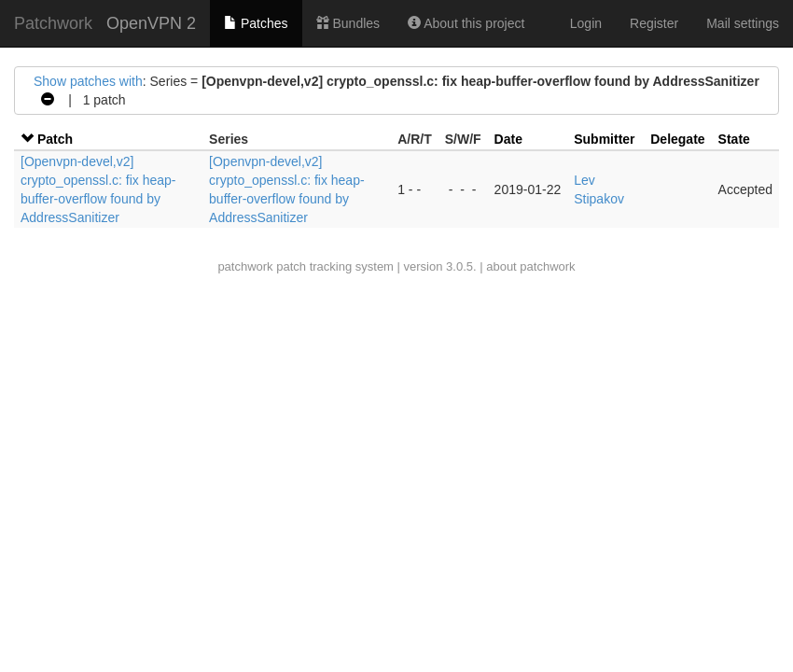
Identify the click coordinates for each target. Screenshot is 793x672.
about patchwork (530, 266)
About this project (466, 23)
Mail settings (743, 23)
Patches (256, 23)
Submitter (604, 139)
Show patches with (88, 81)
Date (508, 139)
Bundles (348, 23)
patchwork (245, 266)
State (734, 139)
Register (654, 23)
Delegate (677, 139)
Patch (55, 139)
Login (586, 23)
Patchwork (53, 23)
